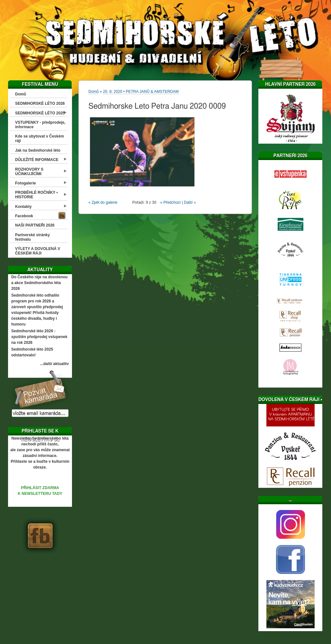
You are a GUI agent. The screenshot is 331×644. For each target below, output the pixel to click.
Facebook (24, 216)
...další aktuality (54, 364)
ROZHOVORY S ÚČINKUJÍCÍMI (29, 172)
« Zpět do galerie (103, 202)
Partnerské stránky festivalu (32, 237)
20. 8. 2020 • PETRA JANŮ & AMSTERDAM (141, 92)
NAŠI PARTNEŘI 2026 (35, 225)
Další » (190, 202)
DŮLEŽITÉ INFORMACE (37, 160)
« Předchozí (170, 202)
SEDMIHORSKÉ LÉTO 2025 (40, 113)
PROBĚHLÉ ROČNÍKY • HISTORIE (36, 195)
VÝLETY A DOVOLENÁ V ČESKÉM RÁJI (38, 251)
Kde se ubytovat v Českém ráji (40, 139)
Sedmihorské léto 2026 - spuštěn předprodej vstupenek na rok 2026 (39, 337)
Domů (21, 94)
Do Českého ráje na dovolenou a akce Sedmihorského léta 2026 (39, 283)
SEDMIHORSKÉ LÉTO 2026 (40, 103)
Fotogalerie (26, 183)
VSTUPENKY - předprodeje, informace (40, 125)
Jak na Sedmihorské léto (38, 150)
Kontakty (23, 207)
